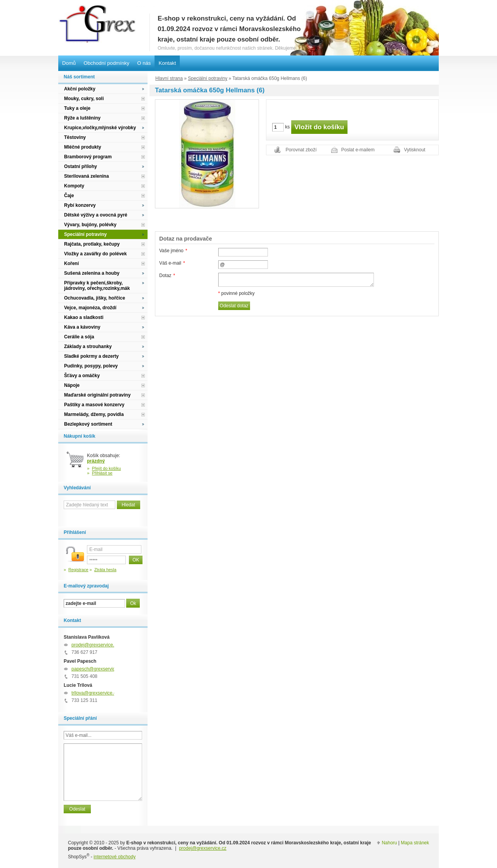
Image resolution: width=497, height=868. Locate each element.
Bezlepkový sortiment (88, 424)
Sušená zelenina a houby (92, 273)
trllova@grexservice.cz (95, 693)
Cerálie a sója (79, 337)
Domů (69, 63)
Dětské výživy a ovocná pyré (96, 215)
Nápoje (72, 385)
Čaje (69, 196)
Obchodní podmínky (106, 63)
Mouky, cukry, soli (84, 99)
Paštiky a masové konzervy (94, 405)
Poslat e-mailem (358, 150)
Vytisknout (415, 150)
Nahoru (389, 843)
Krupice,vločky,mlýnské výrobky (100, 128)
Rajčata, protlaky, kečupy (92, 244)
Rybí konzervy (80, 205)
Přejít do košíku (107, 468)
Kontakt (167, 63)
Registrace (78, 570)
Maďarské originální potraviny (97, 395)
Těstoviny (75, 137)
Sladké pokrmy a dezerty (91, 356)
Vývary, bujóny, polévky (90, 225)
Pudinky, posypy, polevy (91, 366)
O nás (144, 63)
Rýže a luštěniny (82, 118)
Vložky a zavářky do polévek (95, 254)
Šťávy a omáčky (82, 376)
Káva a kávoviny (82, 327)
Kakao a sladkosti (84, 317)
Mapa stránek (415, 843)
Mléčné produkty (83, 147)
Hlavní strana (169, 78)
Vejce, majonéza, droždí (90, 308)
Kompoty (74, 186)
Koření (71, 263)
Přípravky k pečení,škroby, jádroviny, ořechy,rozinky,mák (97, 286)
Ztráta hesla (105, 570)
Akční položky (80, 89)
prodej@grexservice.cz (95, 645)
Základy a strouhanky (88, 347)
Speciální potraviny (208, 78)
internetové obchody (115, 857)
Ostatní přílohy (81, 166)
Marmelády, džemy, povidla (94, 414)
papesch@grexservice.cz (97, 669)
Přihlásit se (102, 473)
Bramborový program (88, 157)
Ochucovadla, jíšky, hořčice (95, 298)
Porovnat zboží (301, 150)
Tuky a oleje (77, 108)
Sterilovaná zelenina (86, 176)
